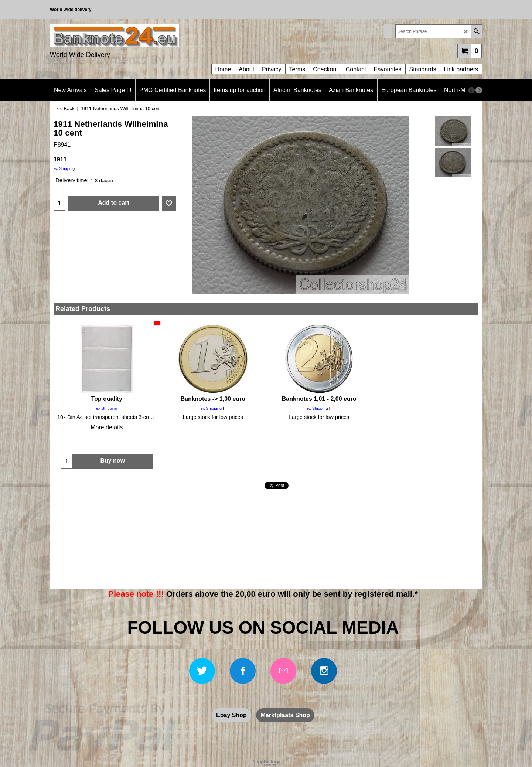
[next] (479, 90)
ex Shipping (64, 168)
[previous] (471, 90)
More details (107, 427)
